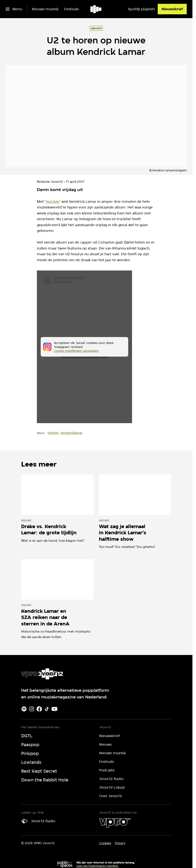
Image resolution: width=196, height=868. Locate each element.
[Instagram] (32, 709)
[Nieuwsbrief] (172, 9)
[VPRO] (115, 823)
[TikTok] (47, 709)
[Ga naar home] (96, 9)
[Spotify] (24, 709)
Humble (53, 201)
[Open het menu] (14, 9)
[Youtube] (54, 709)
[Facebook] (39, 709)
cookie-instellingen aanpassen (76, 351)
